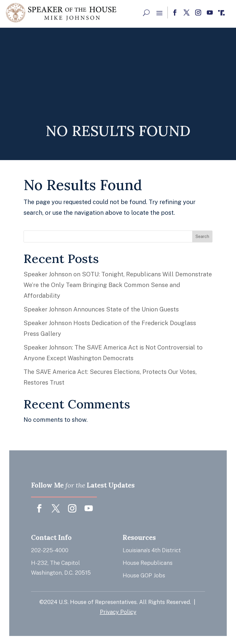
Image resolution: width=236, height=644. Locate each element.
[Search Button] (146, 12)
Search (202, 236)
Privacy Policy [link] (118, 609)
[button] (159, 13)
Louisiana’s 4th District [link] (150, 550)
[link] (61, 13)
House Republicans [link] (146, 562)
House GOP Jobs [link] (143, 574)
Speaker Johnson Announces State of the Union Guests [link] (101, 309)
